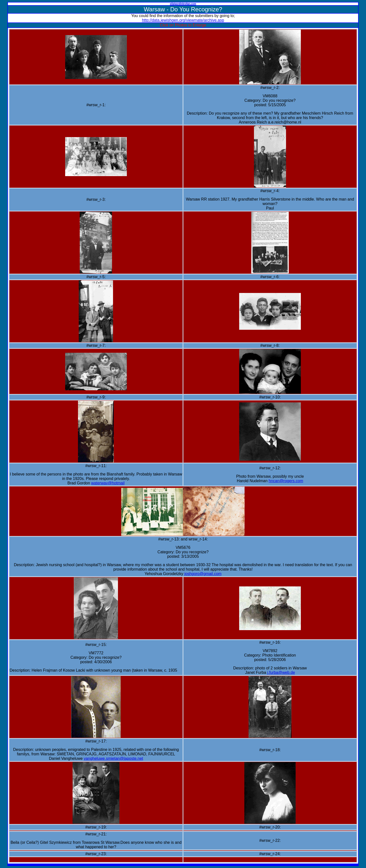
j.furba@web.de (281, 672)
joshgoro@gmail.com (203, 574)
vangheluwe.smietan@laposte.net (113, 758)
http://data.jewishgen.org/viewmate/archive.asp (183, 20)
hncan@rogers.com (286, 481)
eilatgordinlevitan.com (183, 4)
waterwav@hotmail (108, 483)
